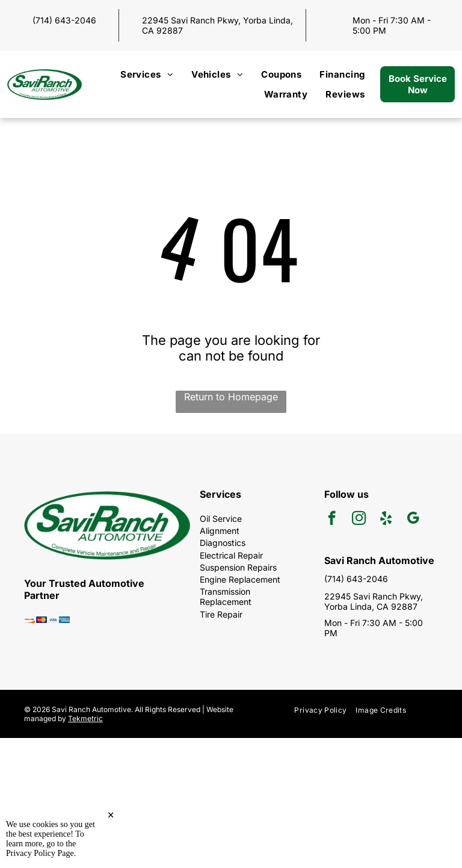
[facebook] (332, 519)
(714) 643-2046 (64, 20)
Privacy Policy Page (40, 853)
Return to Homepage (231, 397)
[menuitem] (147, 74)
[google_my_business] (413, 519)
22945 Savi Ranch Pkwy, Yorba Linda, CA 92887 (374, 601)
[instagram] (359, 519)
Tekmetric (85, 718)
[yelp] (386, 519)
